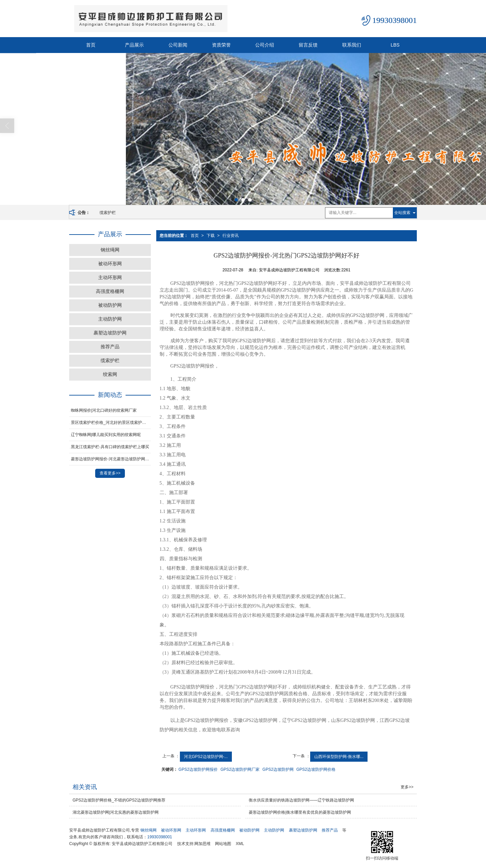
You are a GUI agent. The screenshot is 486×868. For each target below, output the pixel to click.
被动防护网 (110, 305)
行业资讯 (231, 236)
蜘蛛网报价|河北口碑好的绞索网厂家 (104, 410)
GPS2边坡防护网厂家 (240, 769)
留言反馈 (308, 45)
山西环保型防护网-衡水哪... (339, 757)
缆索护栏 (108, 213)
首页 (91, 45)
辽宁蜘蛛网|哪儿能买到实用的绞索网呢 (106, 435)
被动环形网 (110, 264)
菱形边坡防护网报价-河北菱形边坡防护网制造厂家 (111, 459)
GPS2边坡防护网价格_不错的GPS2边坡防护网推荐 (119, 800)
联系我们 (352, 45)
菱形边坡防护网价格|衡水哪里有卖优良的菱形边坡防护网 (300, 812)
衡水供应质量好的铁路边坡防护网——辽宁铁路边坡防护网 (301, 800)
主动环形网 (110, 277)
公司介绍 (265, 45)
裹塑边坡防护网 (110, 333)
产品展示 (134, 45)
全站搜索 (402, 213)
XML (240, 844)
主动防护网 (110, 319)
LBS (395, 45)
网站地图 (223, 844)
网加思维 (202, 844)
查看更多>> (110, 473)
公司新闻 (178, 45)
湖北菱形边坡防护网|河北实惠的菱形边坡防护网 (116, 812)
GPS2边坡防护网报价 (198, 769)
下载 (211, 236)
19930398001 (159, 837)
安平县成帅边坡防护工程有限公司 (142, 844)
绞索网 (110, 374)
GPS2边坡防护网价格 (316, 769)
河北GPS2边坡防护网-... (206, 757)
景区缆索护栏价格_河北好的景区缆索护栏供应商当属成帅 (111, 423)
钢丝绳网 (110, 250)
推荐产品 (110, 347)
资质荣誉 (221, 45)
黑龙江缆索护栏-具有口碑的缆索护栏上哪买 (110, 447)
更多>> (407, 787)
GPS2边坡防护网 (278, 769)
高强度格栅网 (110, 291)
